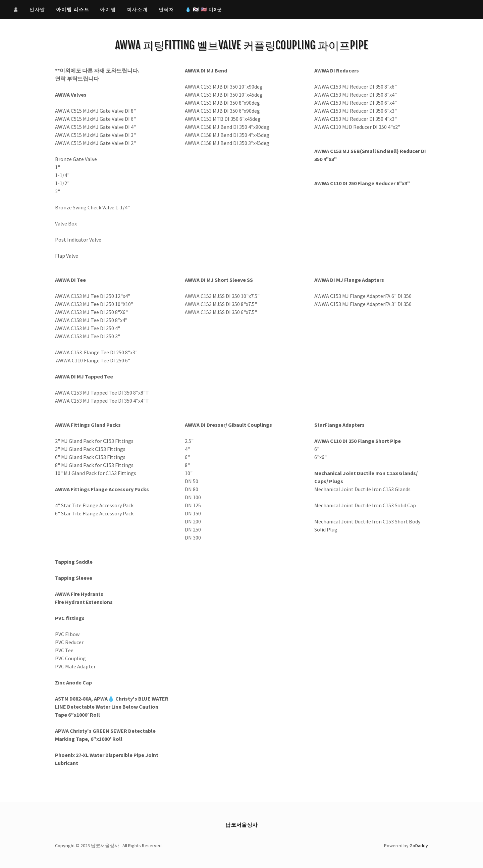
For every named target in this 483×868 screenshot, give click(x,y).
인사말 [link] (37, 9)
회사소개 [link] (137, 9)
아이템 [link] (108, 9)
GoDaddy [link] (419, 846)
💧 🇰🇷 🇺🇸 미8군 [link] (204, 9)
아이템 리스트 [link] (73, 9)
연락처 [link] (167, 9)
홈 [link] (16, 9)
